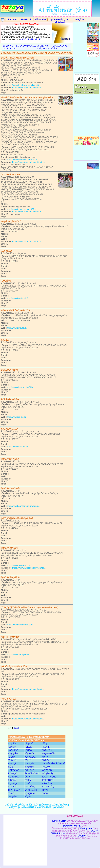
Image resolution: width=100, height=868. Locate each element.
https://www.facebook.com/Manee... (29, 568)
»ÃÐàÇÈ (12, 763)
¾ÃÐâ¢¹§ (29, 767)
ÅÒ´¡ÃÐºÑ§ (48, 773)
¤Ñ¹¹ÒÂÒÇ (30, 787)
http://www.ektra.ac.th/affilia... (21, 387)
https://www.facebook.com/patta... (28, 719)
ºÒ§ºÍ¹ (28, 797)
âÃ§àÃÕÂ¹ (26, 19)
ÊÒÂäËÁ (12, 787)
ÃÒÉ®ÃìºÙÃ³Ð (32, 773)
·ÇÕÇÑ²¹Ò (30, 793)
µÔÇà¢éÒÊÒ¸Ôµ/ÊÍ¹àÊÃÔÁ (60, 21)
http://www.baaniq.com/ (18, 654)
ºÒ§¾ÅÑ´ (13, 760)
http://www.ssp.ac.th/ (16, 417)
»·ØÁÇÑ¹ (29, 763)
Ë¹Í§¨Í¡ (28, 780)
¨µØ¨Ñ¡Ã (12, 747)
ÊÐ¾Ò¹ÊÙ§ (48, 787)
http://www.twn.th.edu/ (17, 298)
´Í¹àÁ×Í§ (46, 747)
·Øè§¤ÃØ (13, 797)
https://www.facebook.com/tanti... (28, 689)
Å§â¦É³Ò (80, 19)
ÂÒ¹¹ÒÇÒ (47, 770)
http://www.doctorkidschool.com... (23, 160)
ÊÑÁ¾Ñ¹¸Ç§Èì (49, 777)
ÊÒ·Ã (27, 777)
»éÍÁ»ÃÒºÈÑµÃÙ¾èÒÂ (54, 763)
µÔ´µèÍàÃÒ (59, 807)
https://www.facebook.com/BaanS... (24, 85)
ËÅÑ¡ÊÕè (47, 783)
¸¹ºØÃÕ (28, 750)
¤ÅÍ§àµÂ (29, 744)
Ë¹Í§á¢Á (12, 780)
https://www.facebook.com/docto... (29, 162)
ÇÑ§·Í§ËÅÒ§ (14, 790)
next (17, 728)
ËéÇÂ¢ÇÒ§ (48, 780)
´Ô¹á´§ (28, 783)
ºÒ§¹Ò (11, 793)
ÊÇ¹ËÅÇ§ (13, 783)
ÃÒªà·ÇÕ (13, 773)
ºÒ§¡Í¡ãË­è (13, 754)
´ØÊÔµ (28, 747)
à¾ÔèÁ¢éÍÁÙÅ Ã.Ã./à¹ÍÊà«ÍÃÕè (35, 807)
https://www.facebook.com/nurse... (29, 212)
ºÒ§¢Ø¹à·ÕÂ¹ (49, 754)
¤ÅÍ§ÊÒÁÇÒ (31, 790)
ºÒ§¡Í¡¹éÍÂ (47, 750)
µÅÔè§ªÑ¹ (13, 750)
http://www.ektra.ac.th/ (17, 447)
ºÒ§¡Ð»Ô (29, 754)
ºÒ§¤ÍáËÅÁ (30, 757)
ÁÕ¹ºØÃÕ (30, 770)
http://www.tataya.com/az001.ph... (23, 209)
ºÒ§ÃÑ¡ (28, 760)
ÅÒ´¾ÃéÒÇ (14, 777)
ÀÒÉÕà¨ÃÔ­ (14, 770)
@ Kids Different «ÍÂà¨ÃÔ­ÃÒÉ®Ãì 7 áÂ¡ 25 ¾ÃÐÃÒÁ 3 (53, 47)
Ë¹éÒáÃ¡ (12, 19)
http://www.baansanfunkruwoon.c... (23, 506)
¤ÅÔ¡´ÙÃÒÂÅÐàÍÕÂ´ (30, 39)
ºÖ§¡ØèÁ (47, 760)
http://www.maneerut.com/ (19, 565)
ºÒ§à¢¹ (11, 757)
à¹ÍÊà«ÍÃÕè (40, 19)
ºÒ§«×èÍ (46, 757)
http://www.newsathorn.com (20, 625)
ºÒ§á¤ (45, 793)
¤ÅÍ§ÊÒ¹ (12, 744)
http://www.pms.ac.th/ (17, 328)
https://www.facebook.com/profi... (28, 88)
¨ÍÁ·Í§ (45, 744)
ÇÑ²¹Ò (45, 790)
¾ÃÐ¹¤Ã (46, 767)
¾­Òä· (11, 767)
